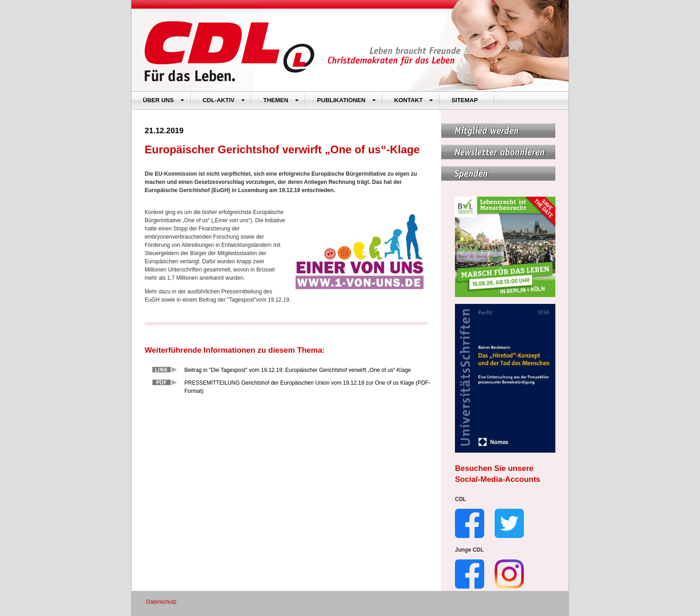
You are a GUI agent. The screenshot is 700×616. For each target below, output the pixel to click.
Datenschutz (161, 602)
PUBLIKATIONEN (347, 100)
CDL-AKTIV (224, 100)
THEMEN (281, 100)
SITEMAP (465, 100)
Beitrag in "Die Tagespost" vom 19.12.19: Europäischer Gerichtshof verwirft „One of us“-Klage (298, 370)
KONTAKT (414, 100)
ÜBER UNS (164, 100)
